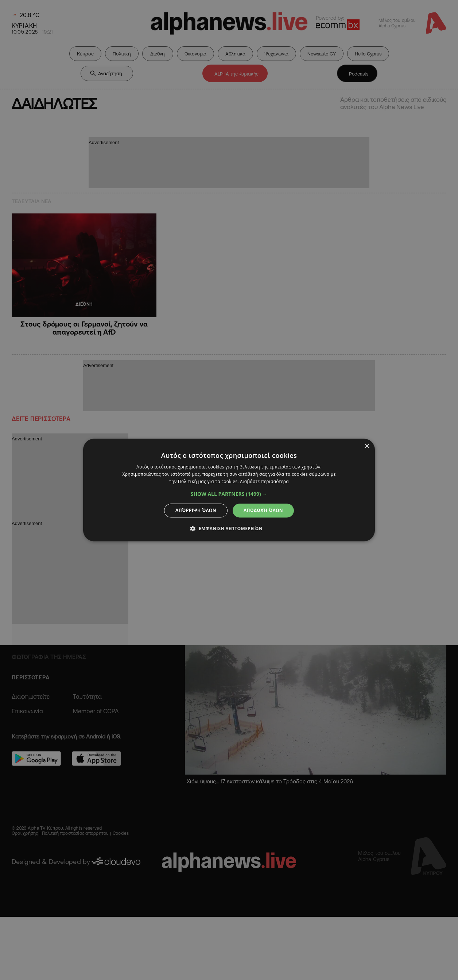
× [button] (367, 446)
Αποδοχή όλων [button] (263, 510)
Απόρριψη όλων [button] (196, 510)
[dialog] (229, 490)
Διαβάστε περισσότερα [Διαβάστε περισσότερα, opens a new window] (264, 481)
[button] (229, 494)
